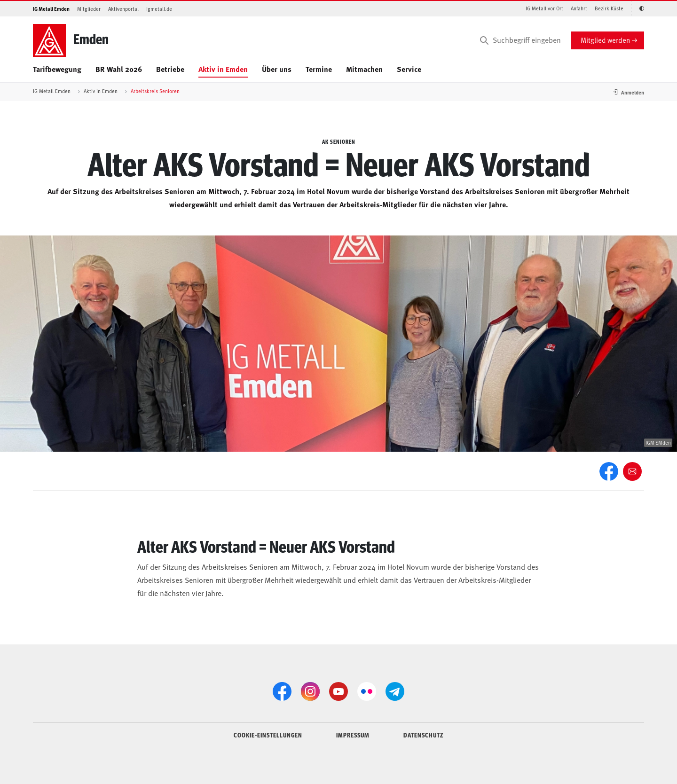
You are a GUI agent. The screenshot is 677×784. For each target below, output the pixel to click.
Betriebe (170, 69)
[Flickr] (367, 691)
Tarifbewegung (57, 69)
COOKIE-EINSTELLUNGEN (268, 735)
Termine (319, 69)
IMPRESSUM (353, 735)
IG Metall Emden (51, 9)
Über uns (277, 69)
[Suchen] (484, 40)
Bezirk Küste (609, 8)
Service (409, 69)
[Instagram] (310, 691)
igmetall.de (159, 9)
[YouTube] (338, 691)
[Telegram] (395, 691)
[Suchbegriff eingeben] (520, 40)
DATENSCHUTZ (423, 735)
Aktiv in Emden (223, 69)
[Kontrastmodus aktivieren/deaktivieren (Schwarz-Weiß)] (638, 9)
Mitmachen (364, 69)
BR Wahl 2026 (119, 69)
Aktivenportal (123, 9)
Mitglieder (89, 9)
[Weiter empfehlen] (632, 471)
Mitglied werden (605, 40)
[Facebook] (609, 471)
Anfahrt (579, 8)
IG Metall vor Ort (544, 8)
